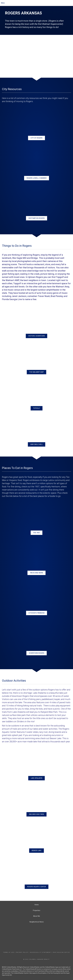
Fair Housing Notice (61, 952)
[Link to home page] (38, 3)
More (3, 3)
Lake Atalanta (39, 693)
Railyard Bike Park (49, 712)
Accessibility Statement (41, 952)
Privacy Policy (22, 952)
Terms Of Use (9, 952)
